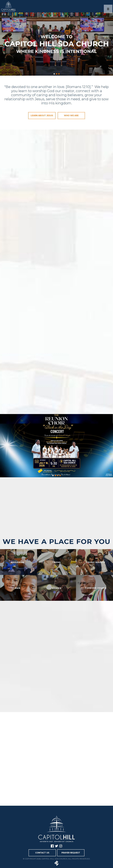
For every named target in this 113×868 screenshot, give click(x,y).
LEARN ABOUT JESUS (42, 115)
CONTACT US (42, 853)
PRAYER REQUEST (71, 853)
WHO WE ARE (71, 115)
